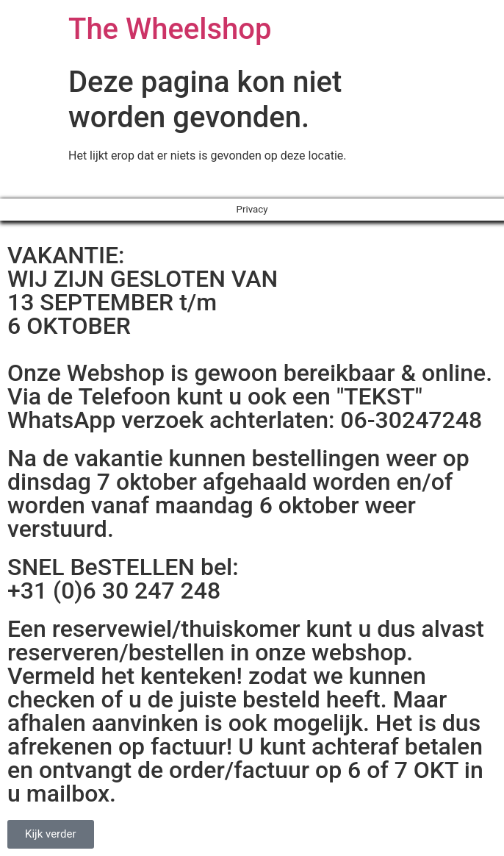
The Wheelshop (170, 29)
